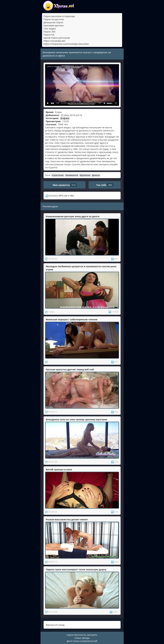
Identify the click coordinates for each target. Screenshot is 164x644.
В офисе (65, 118)
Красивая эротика (54, 25)
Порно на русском (54, 19)
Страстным (58, 175)
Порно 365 (49, 32)
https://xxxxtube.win (55, 41)
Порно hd (49, 35)
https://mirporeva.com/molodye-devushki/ (66, 44)
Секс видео (50, 28)
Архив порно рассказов (57, 38)
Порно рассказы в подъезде (59, 16)
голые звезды (82, 638)
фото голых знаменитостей (82, 641)
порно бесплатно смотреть (82, 635)
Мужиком (85, 175)
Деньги (96, 175)
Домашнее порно (53, 22)
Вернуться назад (55, 625)
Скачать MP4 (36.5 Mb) (60, 196)
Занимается (72, 175)
